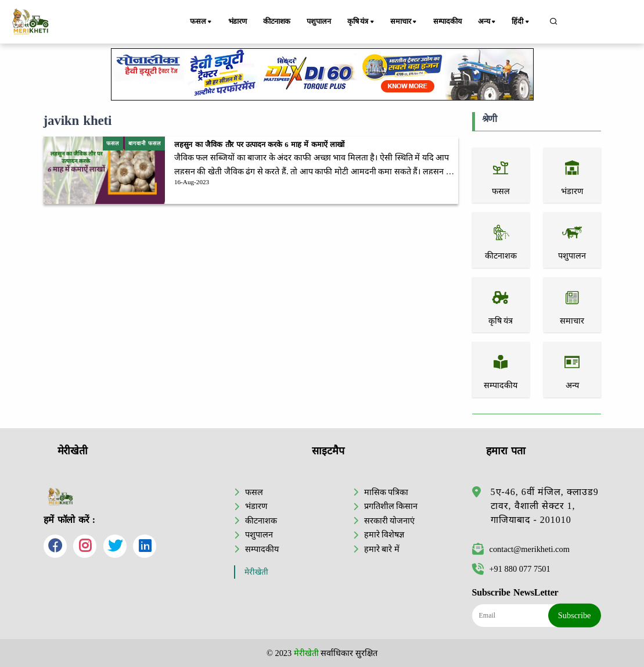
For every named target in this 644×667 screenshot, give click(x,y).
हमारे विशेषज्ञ (384, 535)
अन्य (489, 22)
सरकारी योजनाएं (390, 521)
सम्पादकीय (448, 21)
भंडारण (238, 21)
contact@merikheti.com (521, 549)
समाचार (405, 22)
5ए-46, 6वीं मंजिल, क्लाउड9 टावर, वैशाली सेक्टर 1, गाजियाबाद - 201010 (545, 506)
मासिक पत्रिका (386, 492)
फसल (202, 22)
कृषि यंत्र (363, 22)
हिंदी (521, 22)
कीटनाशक (277, 21)
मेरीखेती (256, 572)
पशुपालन (320, 21)
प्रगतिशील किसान (391, 506)
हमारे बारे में (382, 549)
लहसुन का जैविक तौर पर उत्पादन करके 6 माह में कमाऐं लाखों (259, 145)
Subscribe (575, 615)
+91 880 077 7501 (511, 569)
